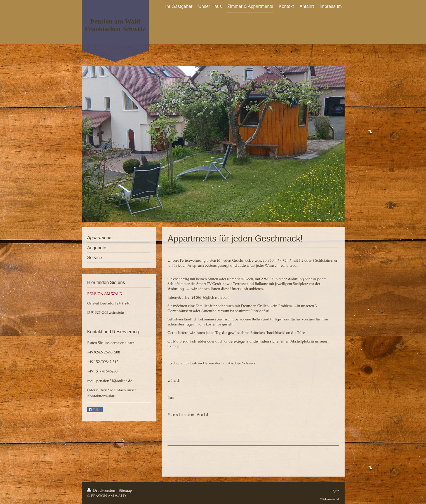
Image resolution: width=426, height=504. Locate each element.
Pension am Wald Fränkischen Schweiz (115, 25)
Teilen (95, 410)
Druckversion (102, 490)
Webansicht (329, 499)
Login (334, 490)
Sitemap (125, 490)
